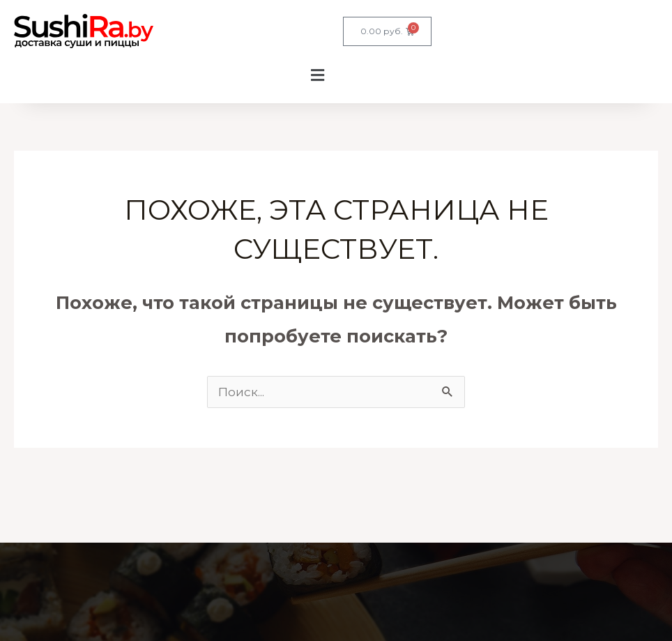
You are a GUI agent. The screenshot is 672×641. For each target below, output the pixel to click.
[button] (171, 76)
